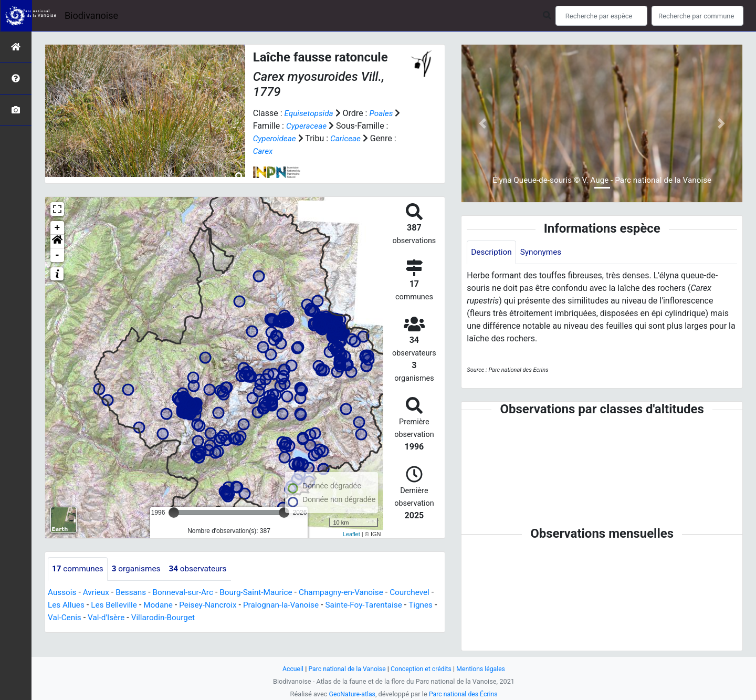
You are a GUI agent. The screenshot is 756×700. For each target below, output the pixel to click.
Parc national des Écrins (464, 694)
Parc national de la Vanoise (345, 669)
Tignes (106, 618)
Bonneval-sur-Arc (188, 593)
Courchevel (69, 605)
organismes (139, 569)
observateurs (203, 569)
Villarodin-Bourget (245, 618)
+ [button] (57, 228)
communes (79, 569)
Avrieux (98, 593)
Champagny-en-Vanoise (353, 593)
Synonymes (543, 252)
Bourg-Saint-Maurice (264, 593)
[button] (57, 242)
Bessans (134, 593)
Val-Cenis (143, 618)
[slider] (174, 513)
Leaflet (351, 534)
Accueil (289, 669)
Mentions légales (484, 669)
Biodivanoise (91, 15)
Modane (211, 605)
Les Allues (115, 605)
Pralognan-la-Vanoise (339, 605)
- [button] (57, 255)
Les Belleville (165, 605)
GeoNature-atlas (350, 694)
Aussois (63, 593)
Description (492, 252)
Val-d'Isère (186, 618)
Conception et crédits (422, 669)
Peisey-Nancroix (263, 605)
